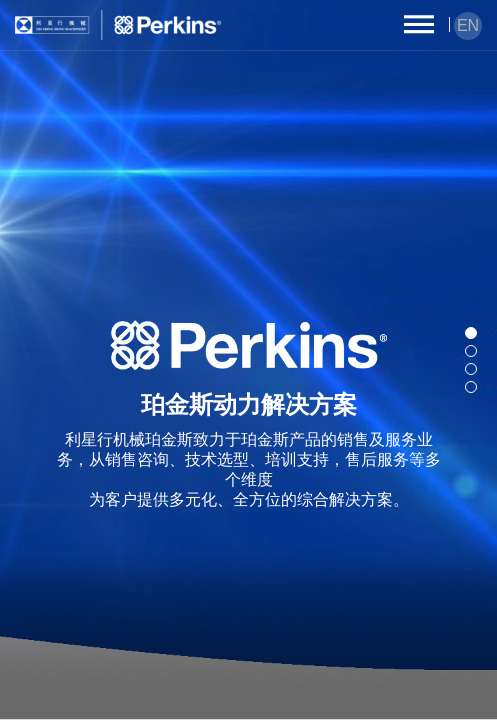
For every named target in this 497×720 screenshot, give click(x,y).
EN (468, 25)
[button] (471, 333)
